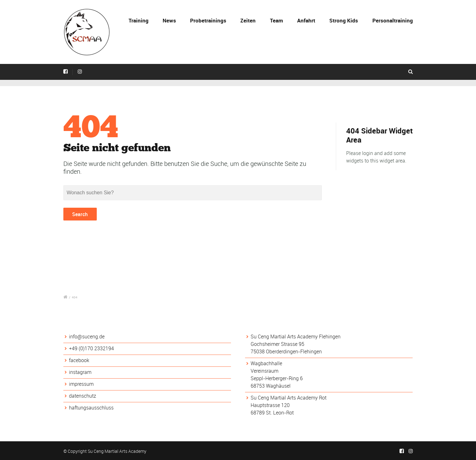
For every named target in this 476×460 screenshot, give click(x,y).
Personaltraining (393, 20)
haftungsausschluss (91, 408)
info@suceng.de (87, 337)
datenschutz (83, 396)
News (169, 20)
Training (139, 20)
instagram (80, 372)
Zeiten (248, 20)
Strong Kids (344, 20)
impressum (81, 384)
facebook (79, 360)
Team (277, 20)
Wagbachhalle (266, 363)
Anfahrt (306, 20)
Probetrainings (208, 20)
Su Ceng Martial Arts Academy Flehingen (296, 337)
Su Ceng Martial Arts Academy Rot (289, 398)
